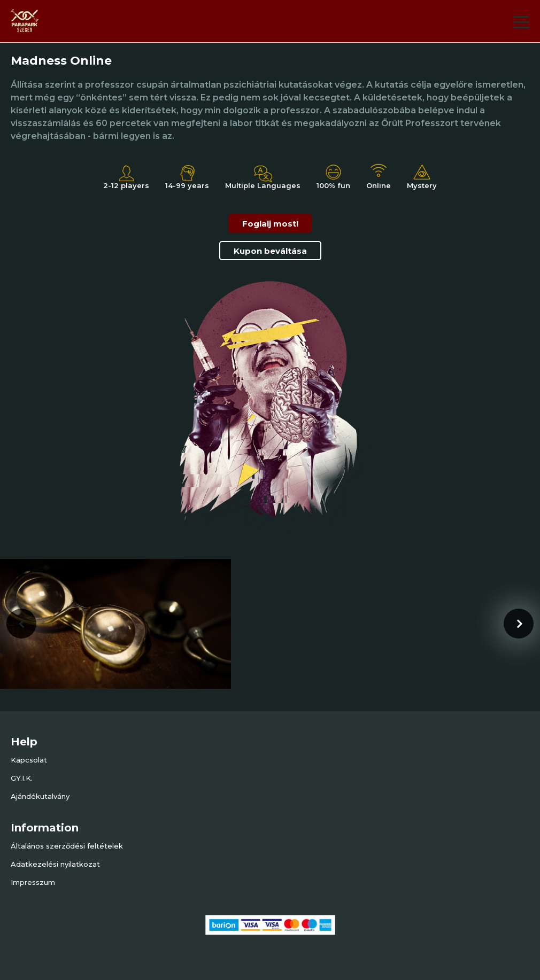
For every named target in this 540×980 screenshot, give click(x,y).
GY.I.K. (22, 778)
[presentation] (21, 624)
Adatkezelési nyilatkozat (55, 864)
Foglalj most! (270, 224)
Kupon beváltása (270, 251)
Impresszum (33, 882)
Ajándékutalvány (40, 796)
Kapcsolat (29, 760)
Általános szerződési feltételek (67, 846)
